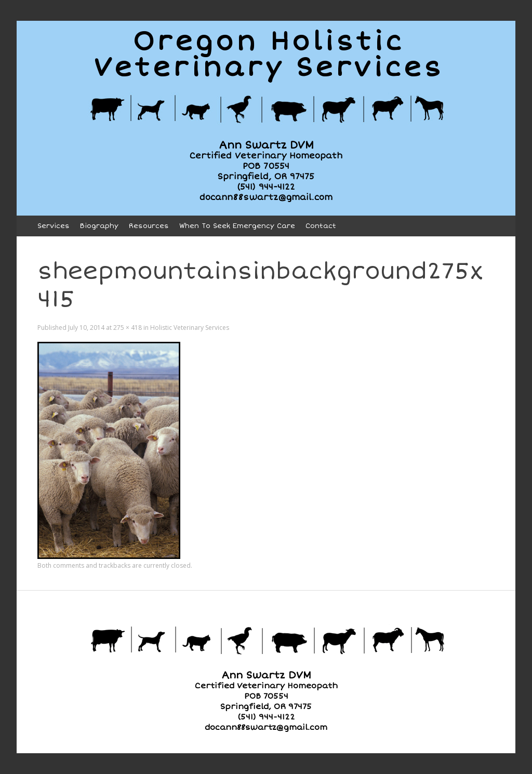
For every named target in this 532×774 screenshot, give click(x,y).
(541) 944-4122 (266, 187)
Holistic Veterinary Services (190, 328)
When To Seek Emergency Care (237, 226)
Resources (149, 226)
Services (54, 226)
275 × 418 (128, 328)
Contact (321, 226)
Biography (99, 226)
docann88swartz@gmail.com (266, 197)
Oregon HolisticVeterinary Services (269, 55)
